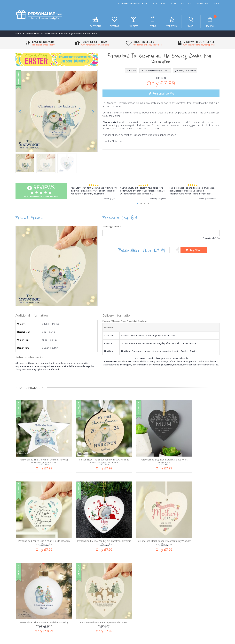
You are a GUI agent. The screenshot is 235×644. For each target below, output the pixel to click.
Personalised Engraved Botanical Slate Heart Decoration (143, 453)
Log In (216, 3)
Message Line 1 (112, 226)
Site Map (215, 625)
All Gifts (133, 22)
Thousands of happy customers (138, 590)
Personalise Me (161, 93)
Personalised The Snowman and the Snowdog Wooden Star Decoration (40, 453)
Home (18, 34)
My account (23, 600)
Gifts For (114, 22)
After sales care (25, 595)
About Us (186, 3)
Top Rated (172, 22)
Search (191, 22)
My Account (159, 3)
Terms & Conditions (199, 625)
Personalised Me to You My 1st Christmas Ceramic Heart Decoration (40, 529)
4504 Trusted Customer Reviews (41, 191)
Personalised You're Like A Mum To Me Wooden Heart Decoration (195, 453)
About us (22, 584)
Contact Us (202, 3)
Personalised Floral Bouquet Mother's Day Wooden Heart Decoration (92, 529)
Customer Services (27, 590)
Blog (173, 3)
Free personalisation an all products (140, 584)
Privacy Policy (180, 625)
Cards (153, 22)
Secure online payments (135, 595)
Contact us (23, 606)
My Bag (210, 21)
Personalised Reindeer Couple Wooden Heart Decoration (195, 529)
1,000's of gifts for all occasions (138, 579)
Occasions (95, 22)
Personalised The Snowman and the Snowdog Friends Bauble (143, 529)
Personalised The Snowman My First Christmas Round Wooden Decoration (92, 453)
